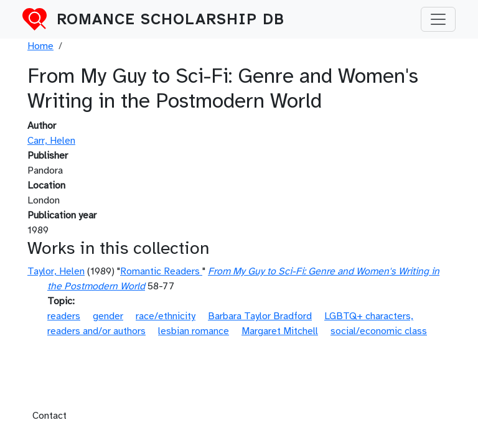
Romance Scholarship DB (171, 19)
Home (40, 46)
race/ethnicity (166, 316)
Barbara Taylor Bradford (260, 316)
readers (64, 316)
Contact (49, 416)
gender (108, 316)
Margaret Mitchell (280, 331)
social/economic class (379, 331)
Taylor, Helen (56, 271)
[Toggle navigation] (438, 19)
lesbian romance (194, 331)
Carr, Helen (51, 141)
